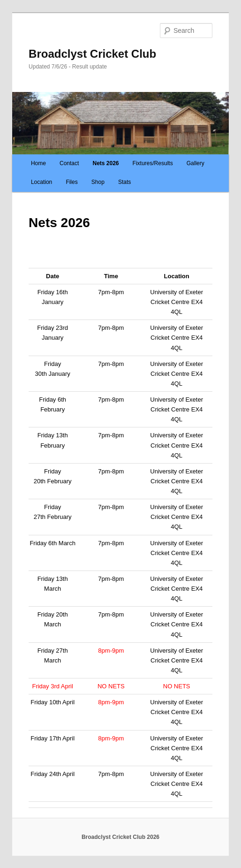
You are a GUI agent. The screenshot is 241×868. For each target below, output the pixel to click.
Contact (69, 163)
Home (38, 163)
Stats (124, 182)
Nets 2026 (105, 163)
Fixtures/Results (153, 163)
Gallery (196, 163)
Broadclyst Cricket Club (92, 54)
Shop (98, 182)
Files (72, 182)
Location (41, 182)
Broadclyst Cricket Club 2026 (120, 837)
